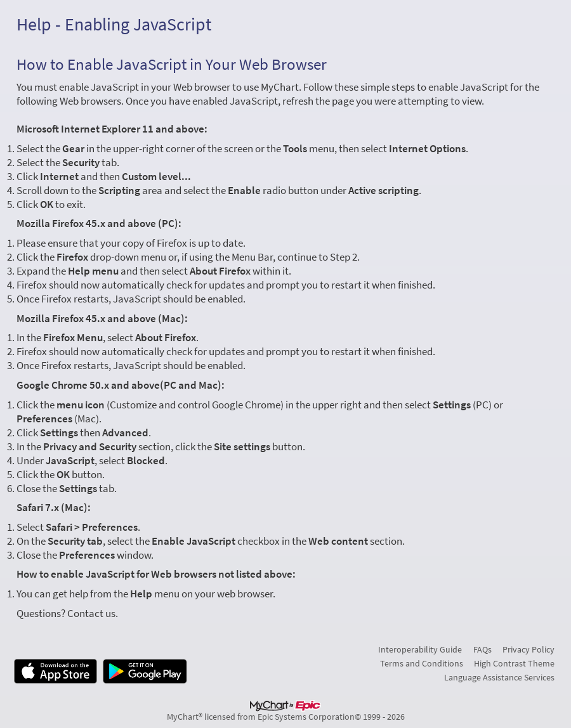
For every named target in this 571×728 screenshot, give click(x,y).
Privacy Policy (528, 649)
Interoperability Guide (420, 649)
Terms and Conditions (422, 663)
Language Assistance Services (499, 677)
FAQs (482, 649)
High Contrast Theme (514, 663)
